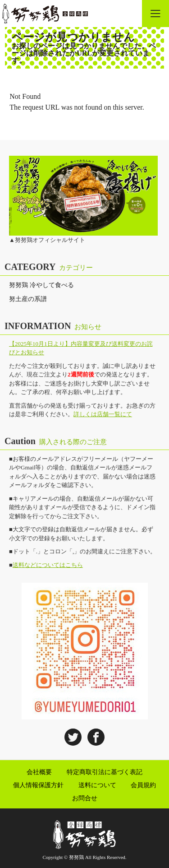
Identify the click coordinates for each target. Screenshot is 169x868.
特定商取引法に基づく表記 (105, 772)
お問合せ (85, 798)
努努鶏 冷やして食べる (41, 285)
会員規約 (143, 785)
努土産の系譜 (28, 299)
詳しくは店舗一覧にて (103, 414)
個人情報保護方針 (38, 785)
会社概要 (39, 772)
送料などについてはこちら (48, 565)
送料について (97, 785)
